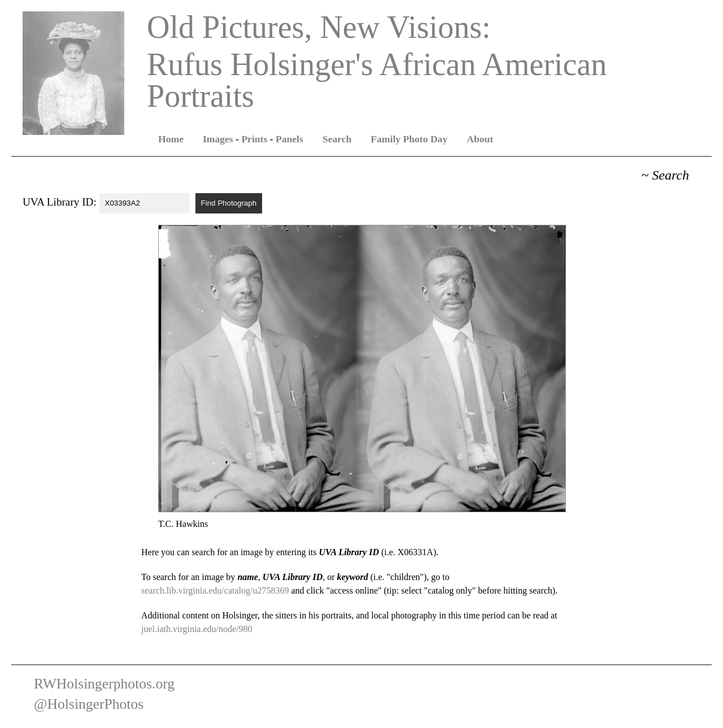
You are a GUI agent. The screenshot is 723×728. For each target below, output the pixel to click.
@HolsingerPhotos (89, 704)
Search (337, 139)
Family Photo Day (409, 139)
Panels (289, 139)
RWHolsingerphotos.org (104, 684)
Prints (254, 139)
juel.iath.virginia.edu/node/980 (197, 629)
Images (218, 139)
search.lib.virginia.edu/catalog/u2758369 (215, 590)
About (480, 139)
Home (171, 139)
